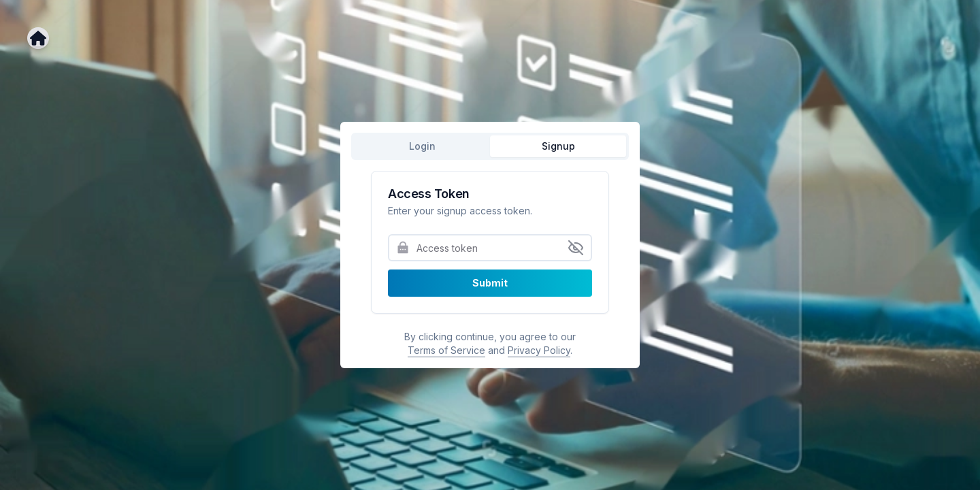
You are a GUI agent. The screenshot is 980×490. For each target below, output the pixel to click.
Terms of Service (446, 350)
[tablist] (490, 146)
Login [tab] (422, 146)
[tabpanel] (490, 264)
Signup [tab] (558, 146)
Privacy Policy (539, 350)
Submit (490, 283)
